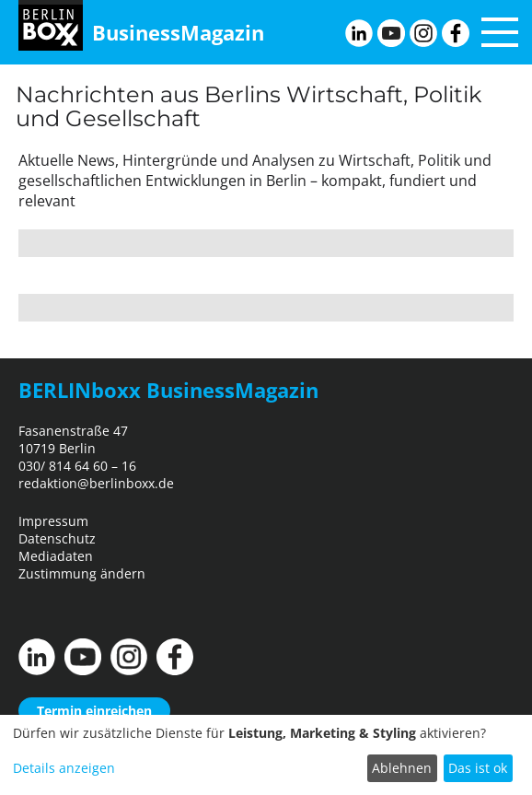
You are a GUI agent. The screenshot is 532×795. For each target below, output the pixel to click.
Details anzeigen (64, 768)
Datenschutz (57, 538)
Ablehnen (402, 768)
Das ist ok (478, 768)
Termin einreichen (94, 711)
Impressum (53, 521)
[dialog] (266, 755)
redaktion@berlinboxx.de (96, 483)
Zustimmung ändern (82, 573)
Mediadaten (56, 556)
